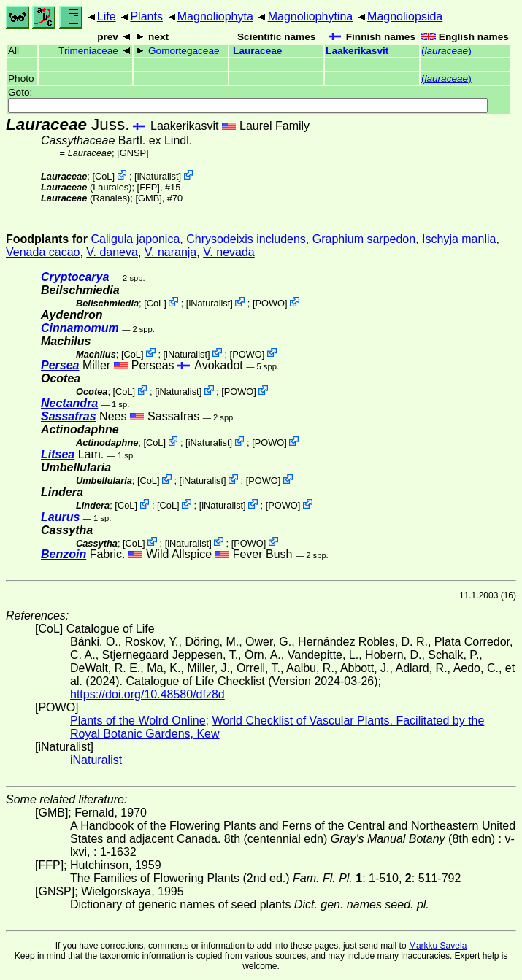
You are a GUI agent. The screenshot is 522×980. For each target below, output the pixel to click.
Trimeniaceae (88, 51)
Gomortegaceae (184, 51)
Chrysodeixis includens (246, 239)
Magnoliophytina (311, 16)
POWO (270, 303)
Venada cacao (43, 252)
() (446, 51)
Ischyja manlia (459, 239)
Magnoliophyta (215, 16)
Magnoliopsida (405, 16)
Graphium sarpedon (364, 239)
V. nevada (229, 252)
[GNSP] (133, 153)
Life (107, 16)
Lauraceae (257, 51)
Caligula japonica (135, 239)
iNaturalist (158, 176)
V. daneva (112, 252)
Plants (146, 16)
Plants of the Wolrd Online (138, 721)
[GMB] (148, 198)
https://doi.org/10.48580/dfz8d (147, 694)
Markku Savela (438, 946)
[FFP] (149, 187)
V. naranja (170, 252)
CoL (103, 176)
